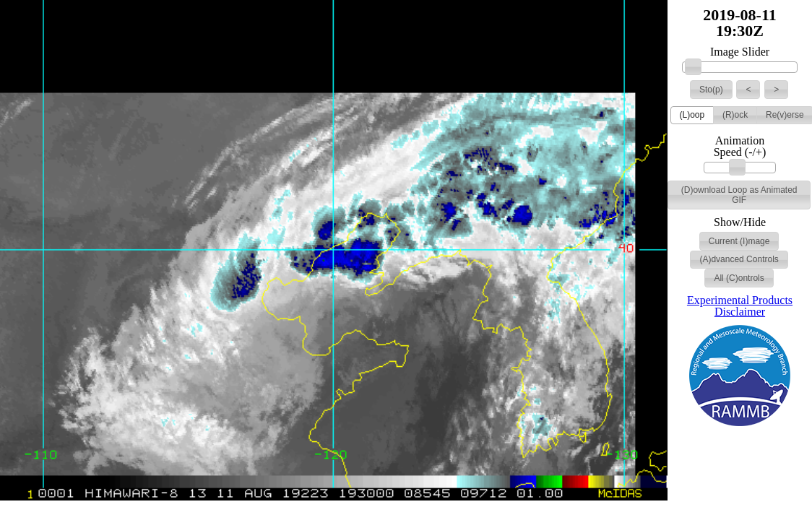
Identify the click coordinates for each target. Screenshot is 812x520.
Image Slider (740, 52)
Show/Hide (740, 222)
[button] (711, 90)
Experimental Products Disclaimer (740, 306)
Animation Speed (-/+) (740, 147)
